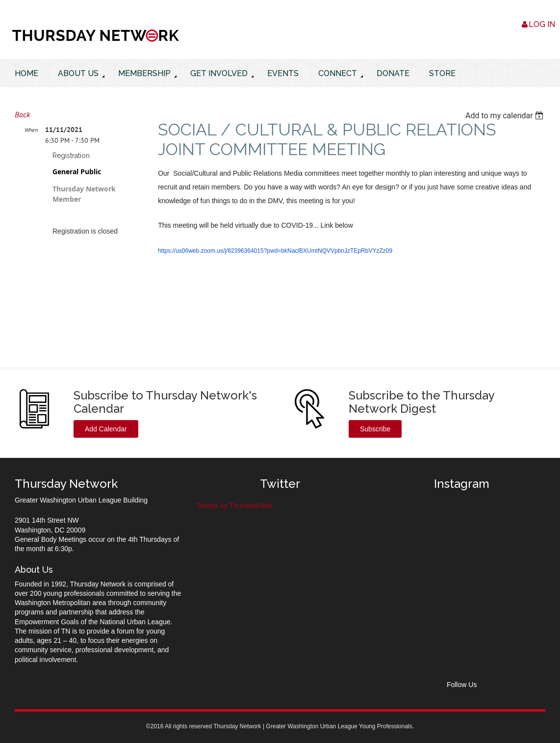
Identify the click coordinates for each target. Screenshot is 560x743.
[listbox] (505, 116)
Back (22, 114)
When (31, 130)
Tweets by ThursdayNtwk (235, 505)
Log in (542, 24)
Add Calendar (106, 429)
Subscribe (375, 429)
